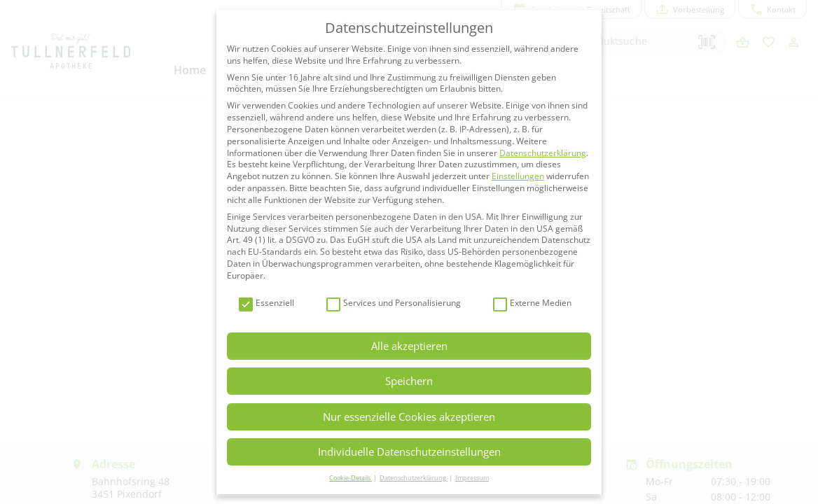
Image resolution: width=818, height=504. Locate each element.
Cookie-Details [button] (351, 478)
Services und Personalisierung (394, 303)
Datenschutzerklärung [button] (414, 478)
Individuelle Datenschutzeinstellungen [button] (409, 451)
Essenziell (266, 303)
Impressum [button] (472, 478)
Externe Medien (532, 303)
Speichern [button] (409, 381)
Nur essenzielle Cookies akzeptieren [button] (409, 416)
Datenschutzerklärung (543, 153)
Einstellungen (518, 176)
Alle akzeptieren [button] (409, 346)
